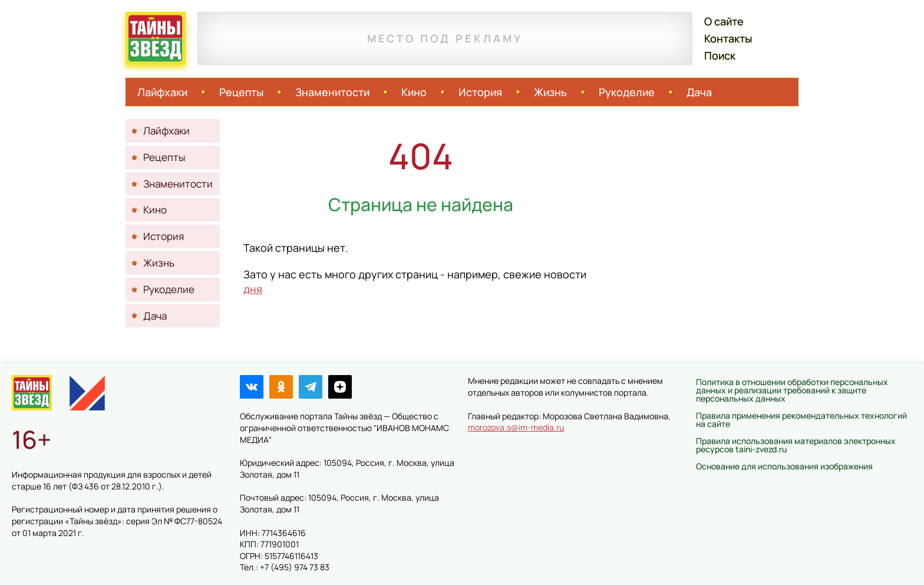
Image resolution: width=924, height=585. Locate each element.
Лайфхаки (162, 92)
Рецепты (241, 92)
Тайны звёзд (156, 38)
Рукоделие (627, 92)
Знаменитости (332, 92)
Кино (414, 92)
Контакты (728, 38)
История (480, 92)
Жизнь (550, 92)
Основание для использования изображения (784, 466)
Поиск (720, 55)
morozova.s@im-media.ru (516, 427)
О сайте (724, 21)
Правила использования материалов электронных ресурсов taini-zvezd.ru (796, 445)
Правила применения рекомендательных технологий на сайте (801, 420)
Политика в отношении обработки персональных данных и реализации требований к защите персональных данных (792, 390)
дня (253, 289)
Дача (699, 92)
